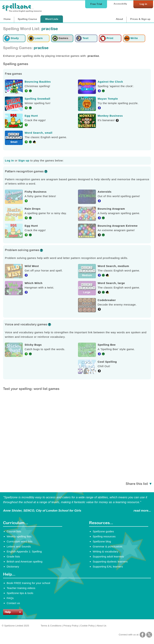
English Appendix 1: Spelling (24, 551)
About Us (101, 626)
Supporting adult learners (108, 556)
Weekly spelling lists (19, 536)
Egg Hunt (31, 116)
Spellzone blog (102, 541)
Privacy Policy (71, 626)
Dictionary (13, 567)
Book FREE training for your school (28, 583)
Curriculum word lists (20, 541)
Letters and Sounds (19, 546)
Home (7, 19)
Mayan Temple (108, 99)
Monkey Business (110, 116)
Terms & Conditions (51, 626)
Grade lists (13, 556)
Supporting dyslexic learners (110, 561)
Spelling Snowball (37, 99)
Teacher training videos (21, 588)
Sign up (24, 160)
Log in (9, 160)
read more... (142, 511)
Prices (140, 19)
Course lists (14, 531)
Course (27, 19)
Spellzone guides (103, 531)
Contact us (13, 603)
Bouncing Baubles (38, 82)
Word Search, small (38, 133)
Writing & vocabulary (105, 551)
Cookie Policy (87, 626)
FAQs (10, 598)
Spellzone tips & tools (20, 593)
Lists (52, 19)
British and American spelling (24, 561)
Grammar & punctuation (107, 546)
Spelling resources (104, 536)
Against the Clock (110, 82)
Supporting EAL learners (108, 567)
